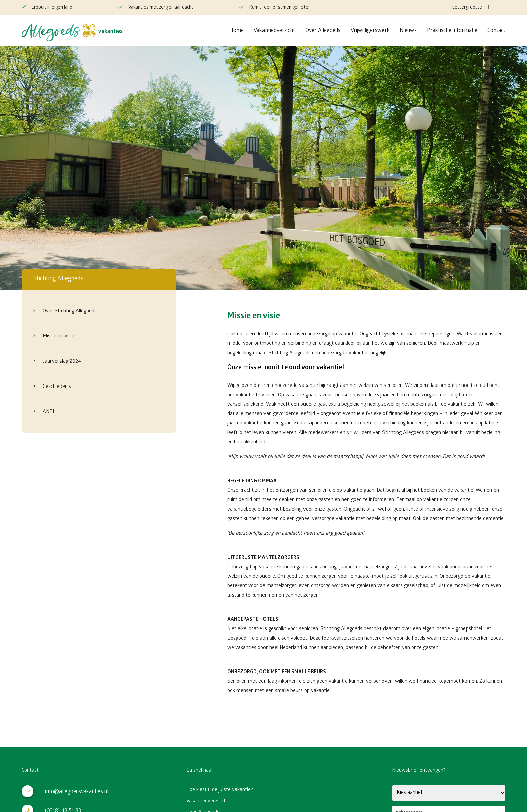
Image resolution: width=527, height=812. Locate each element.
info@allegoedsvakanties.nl (65, 791)
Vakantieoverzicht (274, 31)
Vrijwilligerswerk (370, 31)
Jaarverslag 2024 (61, 362)
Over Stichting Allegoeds (69, 311)
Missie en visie (58, 336)
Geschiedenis (56, 387)
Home (236, 31)
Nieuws (408, 31)
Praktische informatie (452, 31)
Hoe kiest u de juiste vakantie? (220, 790)
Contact (496, 31)
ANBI (48, 412)
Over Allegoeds (323, 31)
